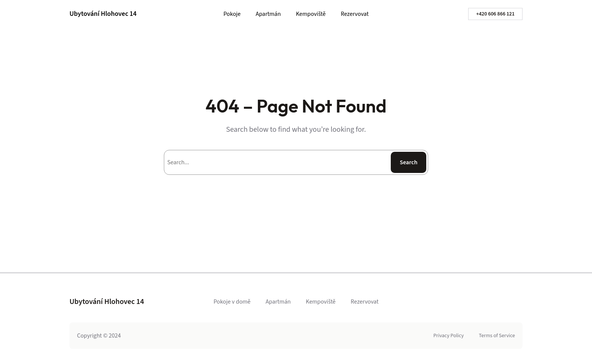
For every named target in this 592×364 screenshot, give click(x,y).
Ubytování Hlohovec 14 (103, 14)
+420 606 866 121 (495, 14)
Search (409, 162)
